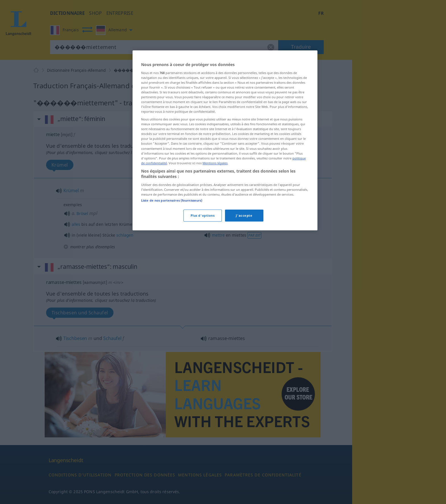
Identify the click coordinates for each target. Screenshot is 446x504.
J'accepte (244, 215)
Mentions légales (215, 163)
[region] (225, 140)
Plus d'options (203, 215)
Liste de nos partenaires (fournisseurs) (172, 200)
